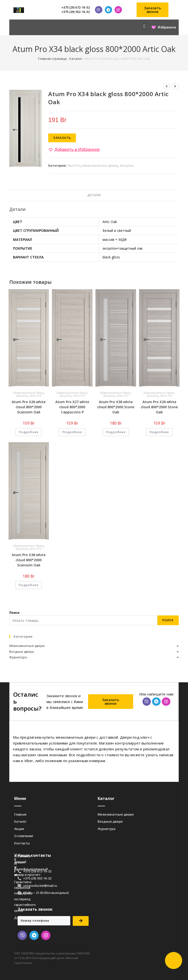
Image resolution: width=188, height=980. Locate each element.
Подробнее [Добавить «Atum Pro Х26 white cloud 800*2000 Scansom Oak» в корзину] (29, 432)
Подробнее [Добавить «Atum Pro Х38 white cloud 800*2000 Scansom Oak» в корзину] (29, 585)
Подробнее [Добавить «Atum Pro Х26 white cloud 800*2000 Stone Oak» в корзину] (159, 432)
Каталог (76, 59)
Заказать (62, 138)
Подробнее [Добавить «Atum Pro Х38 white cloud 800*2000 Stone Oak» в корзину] (116, 432)
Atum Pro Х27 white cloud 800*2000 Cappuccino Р (72, 407)
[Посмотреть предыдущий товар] (167, 86)
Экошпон (127, 165)
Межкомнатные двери (100, 165)
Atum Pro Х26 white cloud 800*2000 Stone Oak (159, 407)
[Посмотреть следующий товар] (175, 86)
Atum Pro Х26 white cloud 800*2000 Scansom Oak (29, 407)
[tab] (94, 195)
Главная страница (52, 59)
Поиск (14, 612)
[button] (153, 10)
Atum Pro (74, 165)
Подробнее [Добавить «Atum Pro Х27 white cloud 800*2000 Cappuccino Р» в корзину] (72, 432)
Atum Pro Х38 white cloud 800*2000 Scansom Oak (29, 560)
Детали (94, 195)
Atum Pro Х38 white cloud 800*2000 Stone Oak (116, 407)
